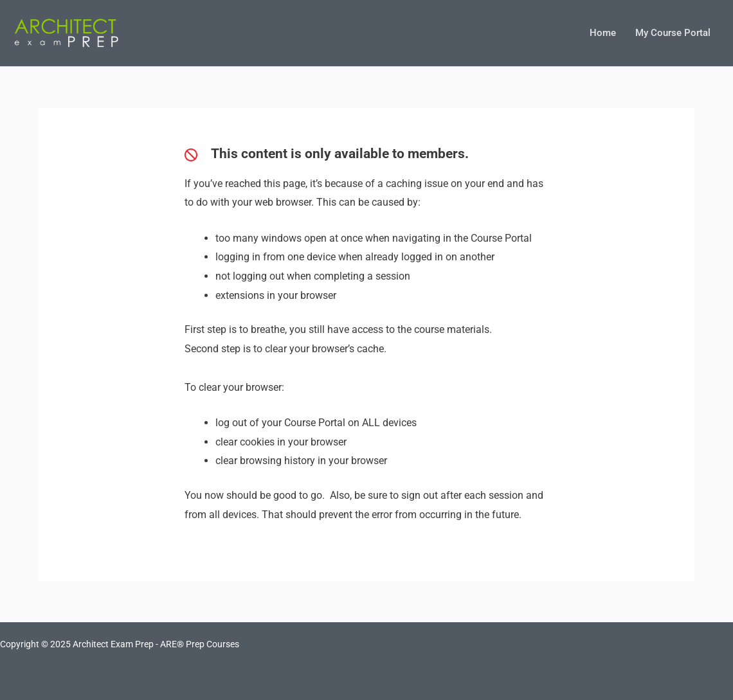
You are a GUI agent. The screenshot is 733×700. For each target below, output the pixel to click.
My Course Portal (673, 33)
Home (603, 33)
